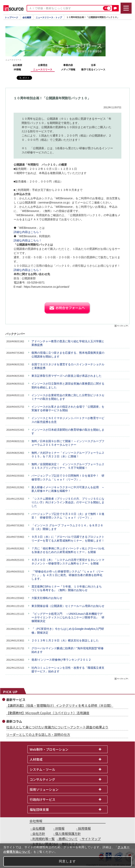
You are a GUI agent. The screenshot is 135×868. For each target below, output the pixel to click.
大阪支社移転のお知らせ (47, 598)
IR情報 (17, 70)
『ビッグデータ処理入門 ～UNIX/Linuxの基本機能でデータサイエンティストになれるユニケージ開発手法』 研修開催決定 (68, 617)
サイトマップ (91, 839)
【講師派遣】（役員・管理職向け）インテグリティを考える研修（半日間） (60, 705)
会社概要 (27, 17)
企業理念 (43, 65)
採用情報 (84, 828)
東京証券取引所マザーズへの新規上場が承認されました (66, 376)
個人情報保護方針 (68, 834)
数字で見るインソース (93, 70)
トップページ (11, 17)
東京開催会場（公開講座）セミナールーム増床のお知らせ (68, 606)
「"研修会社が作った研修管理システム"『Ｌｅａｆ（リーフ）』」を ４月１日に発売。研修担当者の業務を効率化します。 (67, 575)
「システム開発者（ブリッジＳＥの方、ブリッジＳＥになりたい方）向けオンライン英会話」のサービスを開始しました (68, 502)
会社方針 (39, 834)
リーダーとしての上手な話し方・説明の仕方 (38, 734)
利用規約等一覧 (43, 839)
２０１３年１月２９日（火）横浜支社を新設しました (65, 640)
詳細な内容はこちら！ (28, 232)
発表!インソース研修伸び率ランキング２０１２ (61, 660)
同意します (67, 861)
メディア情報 (68, 70)
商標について (68, 839)
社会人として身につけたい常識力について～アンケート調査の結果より (57, 727)
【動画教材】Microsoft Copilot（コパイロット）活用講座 (48, 713)
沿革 (93, 65)
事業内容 (68, 65)
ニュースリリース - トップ (49, 17)
